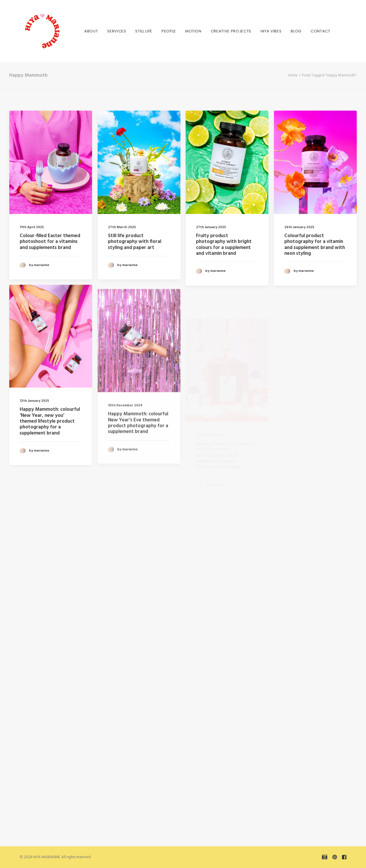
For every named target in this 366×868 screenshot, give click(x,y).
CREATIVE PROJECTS (222, 31)
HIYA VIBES (262, 31)
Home (293, 75)
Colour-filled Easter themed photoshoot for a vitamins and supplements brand (50, 242)
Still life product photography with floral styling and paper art (135, 242)
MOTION (184, 31)
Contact (311, 31)
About (82, 31)
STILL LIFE (134, 31)
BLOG (287, 31)
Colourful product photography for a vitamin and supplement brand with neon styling (315, 245)
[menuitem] (82, 31)
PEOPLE (160, 31)
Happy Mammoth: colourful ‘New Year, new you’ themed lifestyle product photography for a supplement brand (50, 446)
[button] (51, 162)
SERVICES (107, 31)
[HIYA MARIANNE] (32, 31)
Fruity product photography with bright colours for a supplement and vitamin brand (224, 245)
